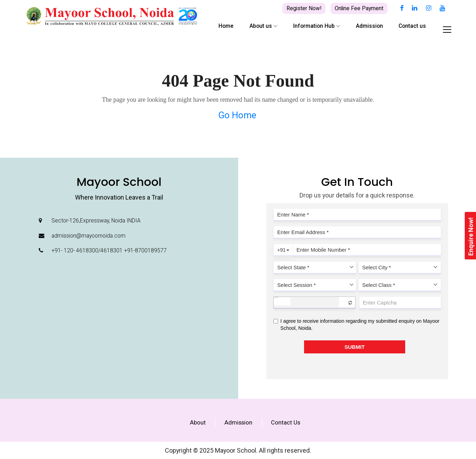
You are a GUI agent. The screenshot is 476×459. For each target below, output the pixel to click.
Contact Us (286, 422)
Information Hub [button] (317, 26)
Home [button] (226, 26)
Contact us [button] (412, 26)
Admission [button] (369, 26)
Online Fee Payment (359, 8)
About (198, 422)
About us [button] (263, 26)
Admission (238, 422)
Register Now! (304, 8)
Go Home (237, 115)
